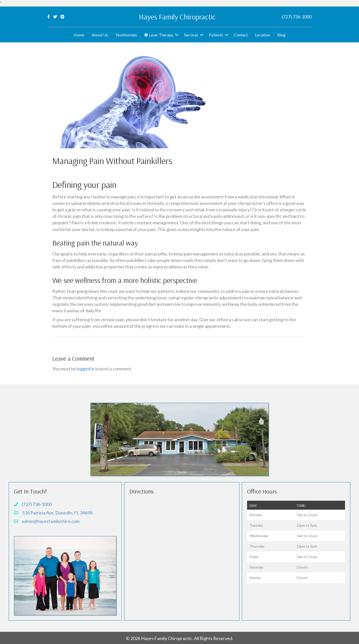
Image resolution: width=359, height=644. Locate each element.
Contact (241, 35)
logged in (86, 369)
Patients (216, 35)
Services (191, 35)
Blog (281, 35)
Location (263, 35)
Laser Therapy (159, 35)
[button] (177, 35)
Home (79, 35)
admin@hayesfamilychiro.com (51, 521)
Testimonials (126, 35)
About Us (100, 35)
